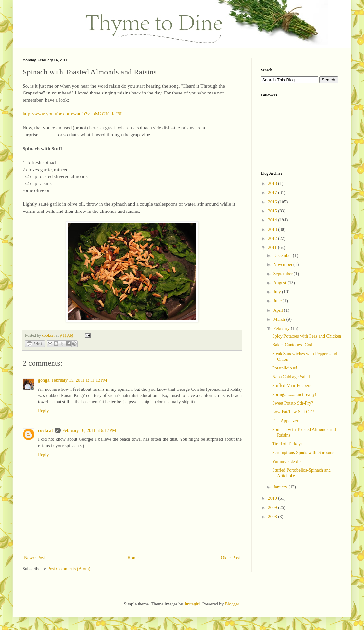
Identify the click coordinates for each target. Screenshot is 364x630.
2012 (273, 238)
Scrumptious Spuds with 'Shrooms (303, 453)
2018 (273, 184)
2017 (273, 193)
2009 (273, 508)
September (283, 274)
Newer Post (35, 558)
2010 (273, 498)
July (278, 292)
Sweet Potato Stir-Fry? (293, 403)
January (281, 487)
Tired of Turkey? (287, 444)
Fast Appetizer (285, 421)
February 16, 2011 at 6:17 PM (89, 431)
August (280, 283)
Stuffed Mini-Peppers (292, 385)
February (282, 328)
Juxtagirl (192, 604)
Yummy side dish (288, 462)
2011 (273, 247)
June (278, 301)
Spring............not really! (294, 394)
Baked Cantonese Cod (292, 345)
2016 (273, 202)
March (280, 319)
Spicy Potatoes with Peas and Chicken (307, 336)
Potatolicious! (285, 368)
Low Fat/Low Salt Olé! (293, 412)
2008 (273, 517)
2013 (273, 229)
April (278, 310)
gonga (44, 380)
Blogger (232, 604)
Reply (43, 411)
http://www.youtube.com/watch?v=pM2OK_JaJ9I (72, 114)
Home (133, 558)
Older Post (231, 558)
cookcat (45, 431)
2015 (273, 211)
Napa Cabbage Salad (291, 377)
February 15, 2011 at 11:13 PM (79, 380)
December (283, 256)
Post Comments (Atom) (69, 569)
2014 (273, 220)
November (283, 265)
